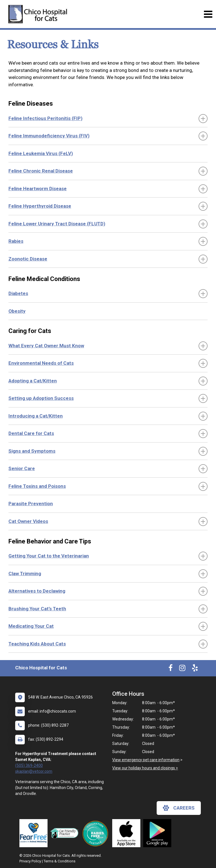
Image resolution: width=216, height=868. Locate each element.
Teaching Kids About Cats (37, 644)
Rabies (16, 241)
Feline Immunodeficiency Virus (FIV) (49, 136)
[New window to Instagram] (182, 669)
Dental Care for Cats (31, 433)
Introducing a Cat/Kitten (36, 416)
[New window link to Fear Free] (35, 833)
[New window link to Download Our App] (128, 833)
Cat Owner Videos (28, 521)
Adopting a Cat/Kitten (33, 381)
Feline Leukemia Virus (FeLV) (41, 153)
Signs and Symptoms (32, 451)
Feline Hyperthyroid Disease (40, 206)
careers (179, 808)
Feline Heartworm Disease (38, 189)
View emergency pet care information (146, 760)
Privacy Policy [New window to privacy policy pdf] (30, 861)
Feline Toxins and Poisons (37, 486)
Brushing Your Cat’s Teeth (37, 609)
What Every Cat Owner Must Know (46, 346)
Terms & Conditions (59, 861)
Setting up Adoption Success (41, 398)
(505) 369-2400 (29, 765)
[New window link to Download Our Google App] (159, 833)
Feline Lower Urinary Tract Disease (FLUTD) (57, 224)
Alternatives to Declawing (37, 591)
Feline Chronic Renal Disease (41, 171)
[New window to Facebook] (171, 669)
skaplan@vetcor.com (34, 771)
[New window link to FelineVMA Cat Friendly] (66, 833)
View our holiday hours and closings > (145, 768)
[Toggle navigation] (208, 14)
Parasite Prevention (31, 504)
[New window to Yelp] (195, 669)
